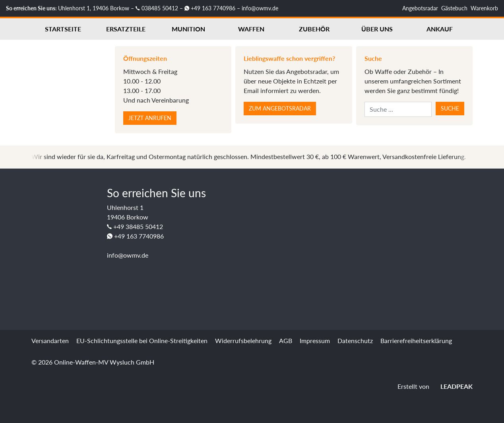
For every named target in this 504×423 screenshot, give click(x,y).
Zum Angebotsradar (280, 108)
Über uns (377, 29)
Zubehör (314, 29)
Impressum (315, 341)
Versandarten (50, 341)
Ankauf (440, 29)
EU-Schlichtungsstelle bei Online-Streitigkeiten (142, 341)
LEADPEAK (452, 386)
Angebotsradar (420, 8)
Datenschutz (355, 341)
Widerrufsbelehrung (243, 341)
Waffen (251, 29)
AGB (286, 341)
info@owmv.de (260, 8)
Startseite (63, 29)
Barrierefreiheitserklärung (416, 341)
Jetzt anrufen (150, 118)
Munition (188, 29)
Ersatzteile (126, 29)
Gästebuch (454, 8)
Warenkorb (484, 8)
